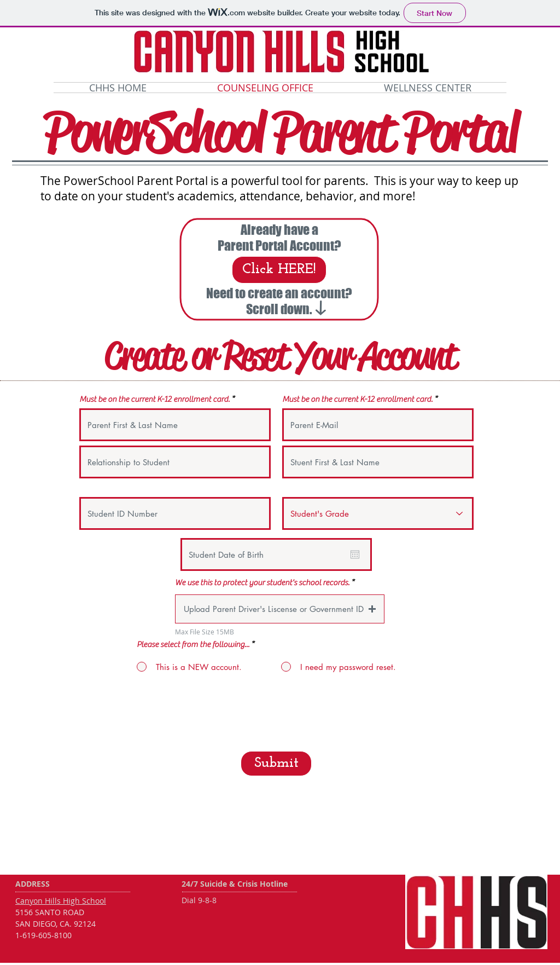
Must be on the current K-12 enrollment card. (154, 399)
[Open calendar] (355, 554)
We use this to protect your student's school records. (262, 583)
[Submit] (276, 764)
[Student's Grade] (378, 513)
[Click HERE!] (279, 270)
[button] (280, 609)
